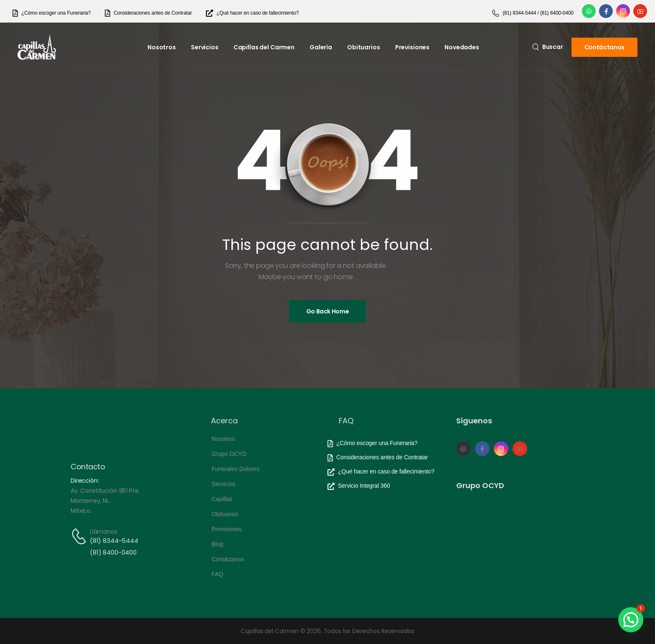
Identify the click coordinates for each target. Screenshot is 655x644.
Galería (321, 47)
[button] (631, 620)
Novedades (462, 47)
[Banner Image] (328, 311)
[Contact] (80, 536)
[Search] (548, 47)
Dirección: (85, 481)
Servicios (205, 47)
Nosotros (162, 47)
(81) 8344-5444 (114, 541)
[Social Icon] (589, 11)
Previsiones (412, 47)
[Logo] (37, 47)
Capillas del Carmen (264, 47)
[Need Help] (52, 13)
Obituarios (364, 47)
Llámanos (104, 532)
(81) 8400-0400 (113, 552)
